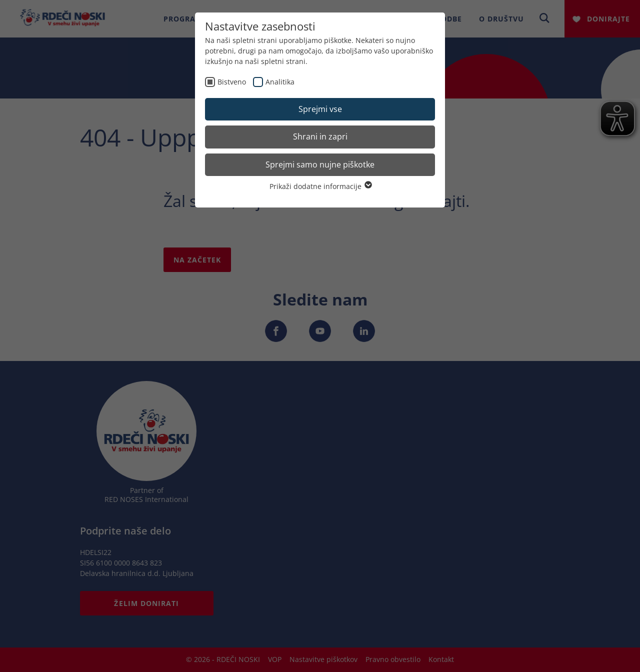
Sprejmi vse (320, 109)
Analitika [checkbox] (280, 82)
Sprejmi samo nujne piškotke (320, 164)
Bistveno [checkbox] (232, 82)
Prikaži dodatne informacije (320, 186)
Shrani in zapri (320, 136)
